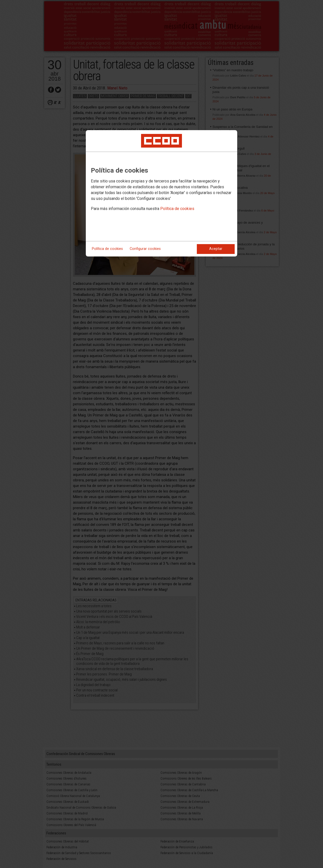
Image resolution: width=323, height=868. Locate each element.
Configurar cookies (145, 249)
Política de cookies (177, 209)
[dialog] (161, 193)
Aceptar (216, 249)
